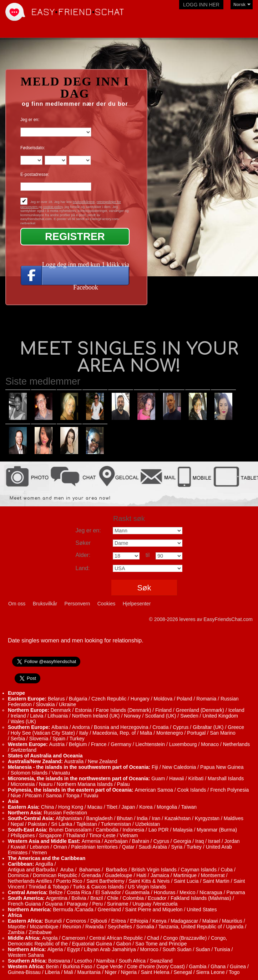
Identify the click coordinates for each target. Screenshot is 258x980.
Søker (83, 543)
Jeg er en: (30, 120)
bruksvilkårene (84, 202)
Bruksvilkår (45, 604)
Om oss (17, 604)
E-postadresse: (35, 174)
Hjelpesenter (137, 604)
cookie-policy (53, 207)
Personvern (77, 604)
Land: (83, 568)
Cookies (107, 604)
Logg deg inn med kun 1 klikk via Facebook (86, 276)
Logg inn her (201, 5)
